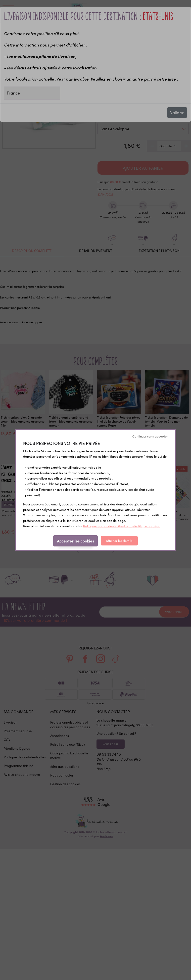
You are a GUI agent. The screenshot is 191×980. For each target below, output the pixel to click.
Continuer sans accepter (150, 436)
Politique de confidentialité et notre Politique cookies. (121, 526)
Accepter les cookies (75, 541)
